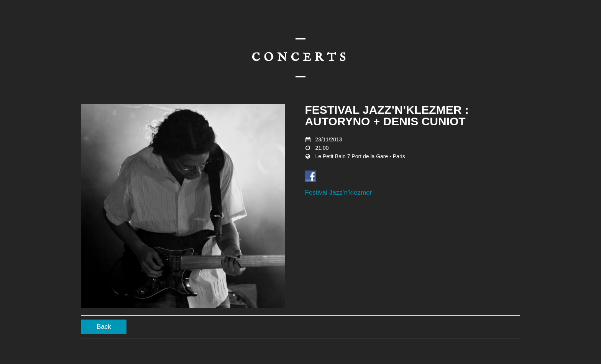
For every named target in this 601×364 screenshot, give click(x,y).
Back (104, 327)
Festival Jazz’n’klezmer (338, 193)
